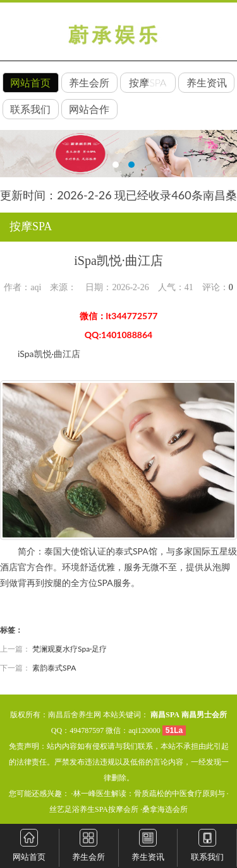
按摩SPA (148, 82)
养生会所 (89, 82)
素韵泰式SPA (54, 668)
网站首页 (30, 82)
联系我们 (30, 109)
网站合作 (89, 109)
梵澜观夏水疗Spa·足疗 (70, 649)
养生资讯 (207, 82)
